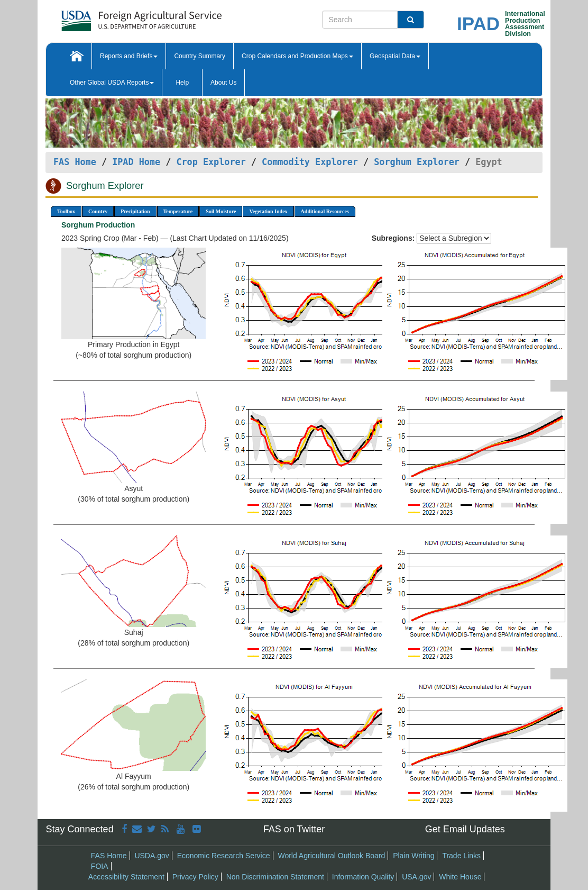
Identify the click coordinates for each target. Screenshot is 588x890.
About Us (223, 83)
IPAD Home (136, 162)
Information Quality (363, 877)
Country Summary (200, 56)
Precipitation (135, 211)
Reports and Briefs (129, 56)
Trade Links (461, 856)
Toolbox (66, 211)
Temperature (178, 211)
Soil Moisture (221, 211)
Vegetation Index (268, 211)
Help (182, 83)
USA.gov (416, 877)
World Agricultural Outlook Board (331, 856)
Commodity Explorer (310, 162)
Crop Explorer (211, 162)
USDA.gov (151, 856)
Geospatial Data (395, 56)
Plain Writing (414, 856)
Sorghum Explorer (417, 162)
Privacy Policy (195, 877)
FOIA (100, 866)
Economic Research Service (224, 856)
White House (460, 877)
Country (98, 211)
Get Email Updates (465, 829)
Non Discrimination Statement (275, 877)
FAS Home (75, 162)
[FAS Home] (115, 17)
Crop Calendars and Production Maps (297, 56)
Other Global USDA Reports (112, 83)
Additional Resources (325, 211)
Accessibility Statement (126, 877)
